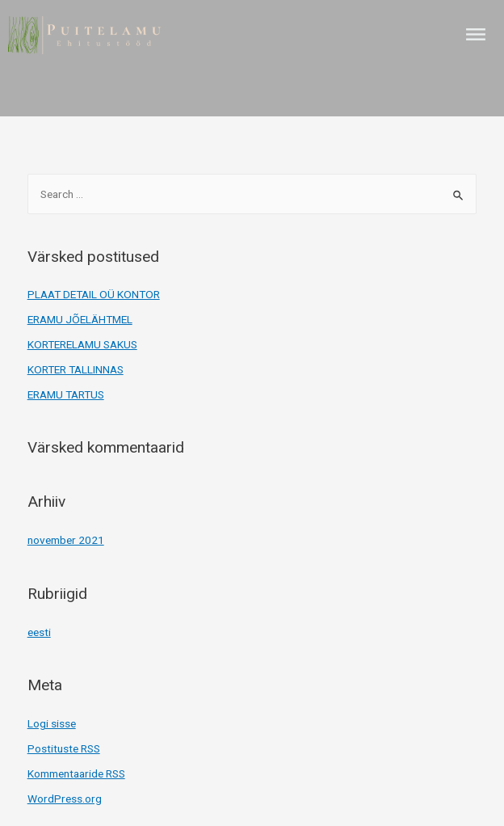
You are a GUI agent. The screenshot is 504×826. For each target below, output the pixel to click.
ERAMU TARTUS (66, 394)
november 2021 (66, 540)
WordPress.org (65, 799)
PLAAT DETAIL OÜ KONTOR (94, 294)
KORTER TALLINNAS (76, 369)
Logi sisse (52, 723)
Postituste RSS (64, 748)
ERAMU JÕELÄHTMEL (80, 319)
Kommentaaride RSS (76, 773)
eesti (39, 632)
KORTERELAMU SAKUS (82, 344)
